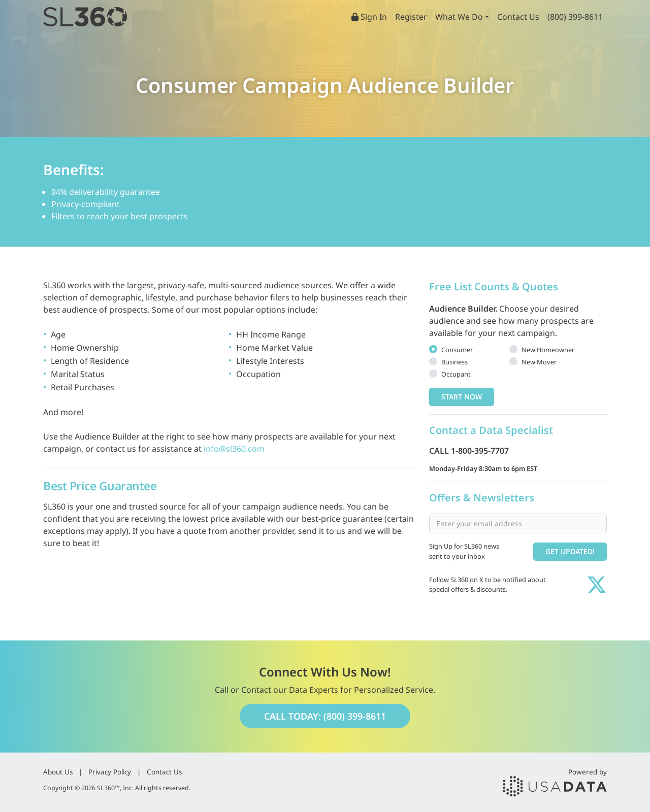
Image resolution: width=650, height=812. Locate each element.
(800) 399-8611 (575, 17)
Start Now (462, 397)
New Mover (539, 362)
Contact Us (518, 17)
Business (454, 362)
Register (411, 17)
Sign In (369, 17)
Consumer (457, 350)
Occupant (456, 374)
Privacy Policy (110, 772)
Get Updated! (570, 551)
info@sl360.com (234, 449)
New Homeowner (548, 350)
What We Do (459, 17)
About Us (58, 772)
